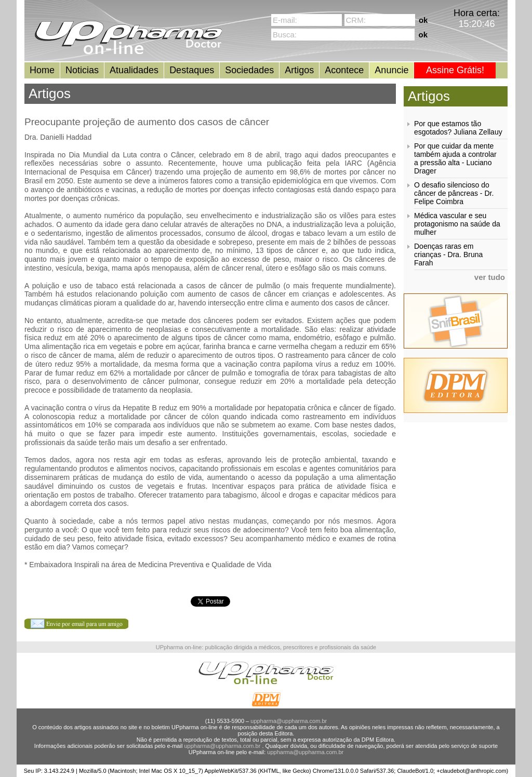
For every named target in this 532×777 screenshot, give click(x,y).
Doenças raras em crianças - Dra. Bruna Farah (448, 254)
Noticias (82, 70)
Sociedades (249, 70)
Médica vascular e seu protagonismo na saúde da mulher (457, 224)
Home (42, 70)
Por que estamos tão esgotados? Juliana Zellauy (458, 128)
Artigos (299, 70)
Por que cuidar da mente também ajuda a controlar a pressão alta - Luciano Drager (455, 158)
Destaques (192, 70)
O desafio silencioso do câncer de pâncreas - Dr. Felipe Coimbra (454, 193)
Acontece (344, 70)
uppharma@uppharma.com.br (289, 721)
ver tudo (490, 277)
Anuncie (391, 70)
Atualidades (134, 70)
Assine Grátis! (455, 70)
